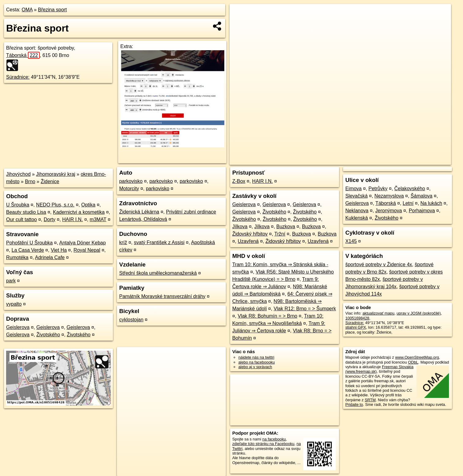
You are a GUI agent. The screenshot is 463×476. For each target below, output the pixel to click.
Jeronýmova (388, 211)
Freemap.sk (375, 160)
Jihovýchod (18, 174)
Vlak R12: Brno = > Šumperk (305, 309)
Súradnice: (18, 77)
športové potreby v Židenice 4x (379, 264)
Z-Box (239, 181)
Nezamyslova (389, 196)
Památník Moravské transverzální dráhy (162, 296)
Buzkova (286, 227)
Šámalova (422, 196)
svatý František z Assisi (159, 242)
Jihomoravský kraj (56, 174)
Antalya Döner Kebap (82, 243)
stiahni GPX (356, 327)
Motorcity (129, 189)
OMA (27, 10)
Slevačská (356, 196)
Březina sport (52, 10)
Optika (88, 205)
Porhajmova (422, 211)
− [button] (240, 24)
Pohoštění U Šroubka (29, 243)
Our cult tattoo (22, 219)
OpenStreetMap (344, 160)
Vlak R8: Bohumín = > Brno (268, 316)
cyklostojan (131, 320)
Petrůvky (378, 189)
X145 (351, 241)
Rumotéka (17, 257)
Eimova (353, 189)
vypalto (14, 304)
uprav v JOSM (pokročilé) (419, 313)
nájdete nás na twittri (256, 357)
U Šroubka (18, 205)
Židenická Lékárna (139, 212)
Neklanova (357, 211)
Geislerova (18, 327)
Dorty (50, 219)
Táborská (23, 55)
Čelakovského (410, 189)
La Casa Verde (28, 250)
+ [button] (240, 14)
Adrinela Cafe (50, 257)
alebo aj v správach (255, 367)
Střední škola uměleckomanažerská (158, 273)
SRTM (370, 400)
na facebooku (274, 439)
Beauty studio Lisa (26, 212)
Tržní (280, 234)
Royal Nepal (87, 250)
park (11, 281)
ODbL (413, 362)
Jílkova (240, 227)
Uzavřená (248, 241)
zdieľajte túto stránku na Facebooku (263, 444)
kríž (123, 242)
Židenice (50, 181)
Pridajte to (354, 404)
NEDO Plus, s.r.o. (55, 205)
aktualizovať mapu (378, 313)
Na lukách (431, 203)
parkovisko (131, 181)
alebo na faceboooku (257, 362)
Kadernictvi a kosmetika (79, 212)
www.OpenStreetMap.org (417, 357)
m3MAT (98, 219)
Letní (408, 203)
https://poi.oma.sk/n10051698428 (422, 160)
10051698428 (357, 318)
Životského (48, 335)
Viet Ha (59, 250)
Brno (30, 181)
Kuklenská (357, 218)
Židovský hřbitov (250, 234)
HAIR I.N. (73, 219)
